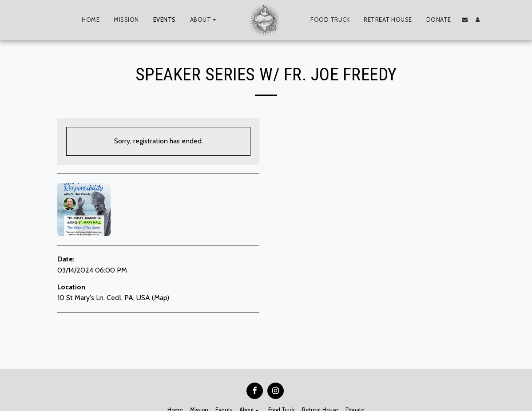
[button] (204, 20)
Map (161, 298)
